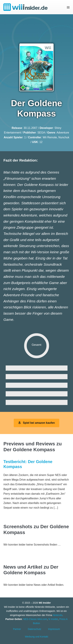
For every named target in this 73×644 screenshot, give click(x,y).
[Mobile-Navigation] (68, 7)
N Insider (53, 619)
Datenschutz (35, 629)
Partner (17, 629)
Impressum (54, 629)
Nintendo (58, 615)
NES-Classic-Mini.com (35, 619)
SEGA (41, 133)
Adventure (63, 133)
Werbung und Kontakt (36, 637)
